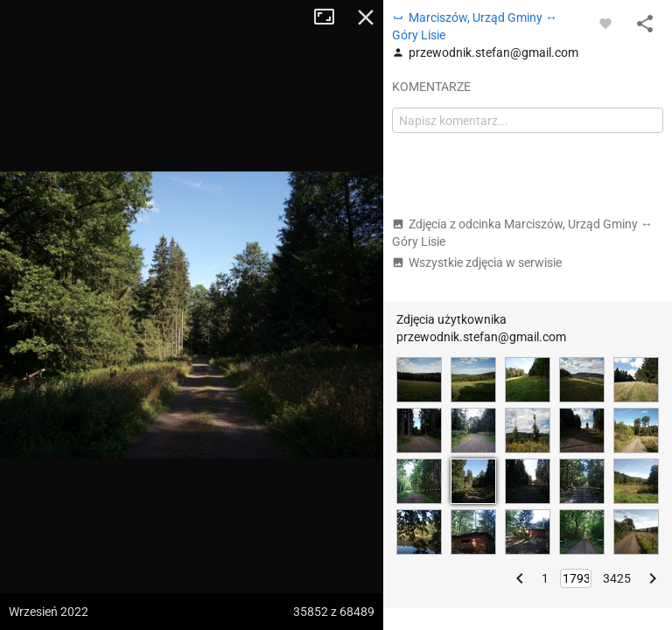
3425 (617, 578)
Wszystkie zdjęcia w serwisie (477, 262)
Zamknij (366, 17)
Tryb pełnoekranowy (331, 17)
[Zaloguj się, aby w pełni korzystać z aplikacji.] (605, 23)
